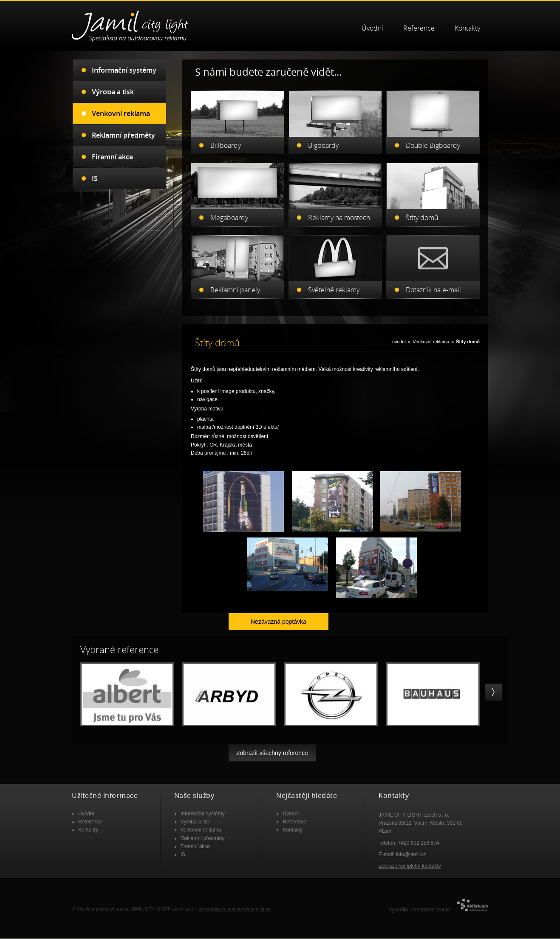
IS (95, 173)
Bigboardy (323, 140)
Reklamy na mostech (339, 212)
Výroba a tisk (113, 87)
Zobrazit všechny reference (272, 748)
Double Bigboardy (433, 140)
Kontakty (467, 23)
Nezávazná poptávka (279, 617)
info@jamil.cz (411, 849)
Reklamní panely (235, 285)
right (493, 687)
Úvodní (372, 23)
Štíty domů (422, 212)
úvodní (399, 337)
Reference (419, 23)
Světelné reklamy (334, 285)
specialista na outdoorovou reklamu (235, 904)
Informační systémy (124, 65)
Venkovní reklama (431, 337)
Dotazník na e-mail (433, 285)
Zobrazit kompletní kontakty (410, 861)
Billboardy (226, 140)
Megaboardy (229, 212)
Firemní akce (112, 152)
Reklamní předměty (123, 130)
